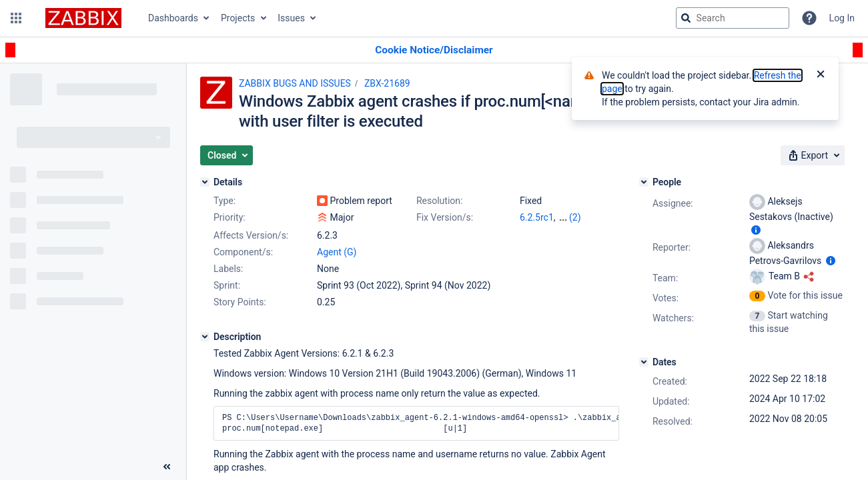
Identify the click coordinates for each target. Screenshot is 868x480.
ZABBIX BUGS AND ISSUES (295, 83)
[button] (16, 18)
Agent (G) (337, 252)
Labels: (228, 269)
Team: (665, 278)
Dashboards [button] (173, 18)
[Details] (205, 182)
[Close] (821, 75)
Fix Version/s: (445, 217)
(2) (575, 217)
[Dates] (644, 362)
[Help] (809, 18)
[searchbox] (733, 18)
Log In (842, 18)
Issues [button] (291, 18)
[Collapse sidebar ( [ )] (167, 467)
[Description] (205, 337)
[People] (644, 182)
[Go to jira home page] (83, 18)
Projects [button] (238, 18)
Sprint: (227, 285)
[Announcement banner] (434, 50)
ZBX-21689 (387, 83)
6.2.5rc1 (537, 217)
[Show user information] (756, 230)
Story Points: (240, 302)
